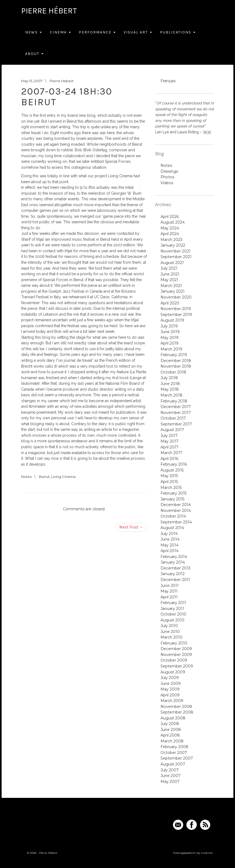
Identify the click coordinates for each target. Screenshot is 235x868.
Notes (26, 477)
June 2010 (170, 632)
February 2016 (174, 464)
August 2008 (173, 718)
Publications (178, 32)
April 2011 (169, 597)
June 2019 (170, 332)
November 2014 (176, 511)
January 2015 (172, 499)
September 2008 (177, 712)
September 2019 (176, 315)
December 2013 (176, 568)
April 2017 (169, 447)
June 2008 (171, 730)
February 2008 (174, 747)
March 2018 (171, 395)
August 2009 (173, 672)
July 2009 (170, 678)
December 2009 (176, 649)
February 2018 (174, 401)
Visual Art (138, 32)
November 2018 (176, 366)
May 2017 (169, 441)
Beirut (44, 477)
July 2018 (169, 378)
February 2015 (174, 493)
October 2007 (174, 753)
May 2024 (170, 228)
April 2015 (169, 482)
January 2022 (173, 245)
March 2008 (172, 741)
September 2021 (176, 257)
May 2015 (169, 476)
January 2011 (172, 609)
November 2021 (176, 251)
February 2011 (173, 603)
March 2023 (171, 240)
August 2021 (172, 263)
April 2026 (170, 217)
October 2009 (174, 660)
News (33, 32)
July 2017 (169, 436)
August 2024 (173, 222)
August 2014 (172, 528)
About (34, 54)
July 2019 (169, 326)
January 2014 (173, 562)
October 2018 (173, 372)
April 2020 (170, 303)
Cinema (60, 32)
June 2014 (170, 539)
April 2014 (169, 551)
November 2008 (176, 707)
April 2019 (169, 343)
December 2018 (176, 361)
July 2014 (169, 534)
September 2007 (177, 758)
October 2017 (173, 418)
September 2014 (176, 522)
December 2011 (175, 580)
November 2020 (176, 297)
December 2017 (176, 407)
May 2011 (169, 591)
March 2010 (171, 637)
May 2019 (169, 338)
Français (168, 81)
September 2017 (176, 424)
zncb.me (207, 853)
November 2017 (176, 413)
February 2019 (174, 355)
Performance (97, 32)
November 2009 (176, 655)
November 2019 (176, 309)
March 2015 (171, 488)
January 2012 (173, 574)
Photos (167, 177)
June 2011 (170, 586)
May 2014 (169, 545)
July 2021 (169, 268)
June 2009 (171, 684)
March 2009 (172, 701)
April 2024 (170, 234)
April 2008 (170, 735)
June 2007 (171, 776)
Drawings (169, 171)
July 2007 (170, 770)
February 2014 (174, 557)
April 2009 (170, 695)
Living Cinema (63, 477)
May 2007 (170, 782)
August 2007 (173, 764)
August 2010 (172, 620)
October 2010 (173, 614)
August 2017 (172, 430)
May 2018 (170, 389)
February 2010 (174, 643)
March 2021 (171, 286)
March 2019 (171, 349)
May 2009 (170, 689)
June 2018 (170, 384)
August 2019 (172, 320)
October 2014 (173, 516)
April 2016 (169, 459)
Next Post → (131, 527)
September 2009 (177, 666)
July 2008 (170, 724)
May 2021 (169, 280)
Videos (167, 183)
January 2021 (173, 291)
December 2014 (176, 505)
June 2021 (170, 274)
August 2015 (172, 470)
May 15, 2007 (32, 81)
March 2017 (171, 453)
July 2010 (169, 626)
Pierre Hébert (49, 11)
